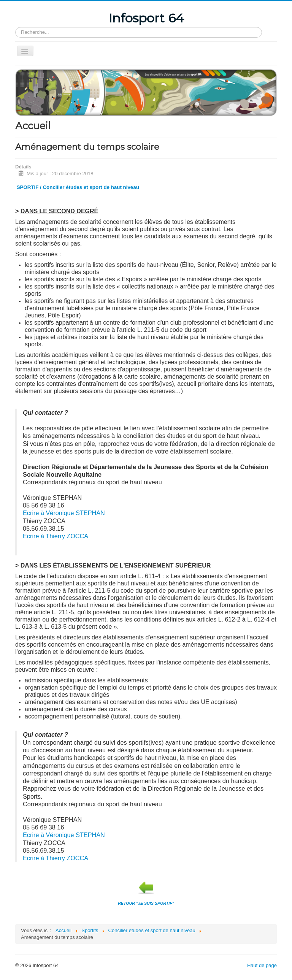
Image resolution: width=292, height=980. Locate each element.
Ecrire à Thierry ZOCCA (56, 536)
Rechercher (15, 27)
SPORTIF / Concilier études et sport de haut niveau (78, 187)
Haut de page (262, 965)
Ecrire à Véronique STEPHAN (64, 513)
